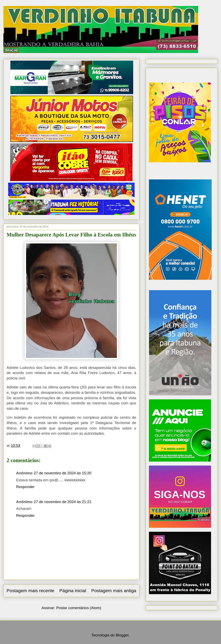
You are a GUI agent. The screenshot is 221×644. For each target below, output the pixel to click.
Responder (25, 487)
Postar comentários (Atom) (79, 608)
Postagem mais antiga (114, 591)
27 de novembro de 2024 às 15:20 (62, 473)
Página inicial (73, 591)
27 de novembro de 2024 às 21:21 (62, 502)
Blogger (122, 635)
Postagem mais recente (30, 591)
